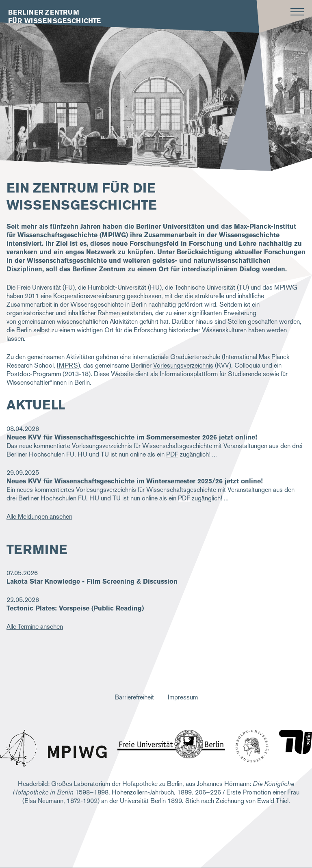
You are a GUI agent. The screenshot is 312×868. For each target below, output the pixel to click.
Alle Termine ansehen (35, 627)
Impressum (183, 697)
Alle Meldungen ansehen (39, 516)
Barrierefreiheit (134, 697)
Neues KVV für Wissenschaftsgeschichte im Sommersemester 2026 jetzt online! (132, 437)
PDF (172, 454)
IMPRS (67, 365)
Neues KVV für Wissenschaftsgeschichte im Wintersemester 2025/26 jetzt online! (135, 481)
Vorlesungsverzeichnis (183, 365)
